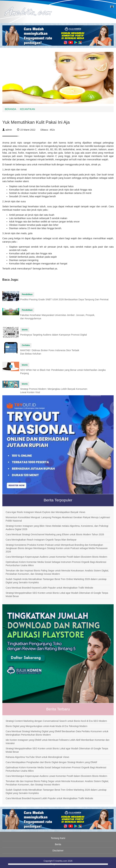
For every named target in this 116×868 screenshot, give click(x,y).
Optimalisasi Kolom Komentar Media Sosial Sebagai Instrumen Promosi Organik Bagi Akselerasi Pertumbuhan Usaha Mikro (56, 564)
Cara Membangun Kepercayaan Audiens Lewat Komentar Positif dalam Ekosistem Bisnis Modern (56, 557)
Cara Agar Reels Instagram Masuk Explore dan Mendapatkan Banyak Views (46, 512)
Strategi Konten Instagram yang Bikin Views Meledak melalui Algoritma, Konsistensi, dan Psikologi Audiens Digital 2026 (57, 528)
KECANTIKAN (27, 109)
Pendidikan (27, 294)
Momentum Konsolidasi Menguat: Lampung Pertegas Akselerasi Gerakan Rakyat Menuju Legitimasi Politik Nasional (58, 519)
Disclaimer (58, 851)
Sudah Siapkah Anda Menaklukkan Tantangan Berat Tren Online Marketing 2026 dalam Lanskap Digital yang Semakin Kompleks (56, 581)
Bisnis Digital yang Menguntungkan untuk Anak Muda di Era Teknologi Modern (47, 726)
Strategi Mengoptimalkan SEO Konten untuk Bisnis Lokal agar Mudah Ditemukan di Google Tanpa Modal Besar (57, 595)
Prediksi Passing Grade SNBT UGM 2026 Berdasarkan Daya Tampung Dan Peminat (64, 299)
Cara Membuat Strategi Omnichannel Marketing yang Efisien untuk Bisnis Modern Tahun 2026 (55, 534)
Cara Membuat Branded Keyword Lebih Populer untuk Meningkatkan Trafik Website (49, 588)
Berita (58, 844)
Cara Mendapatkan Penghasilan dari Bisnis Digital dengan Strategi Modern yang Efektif (51, 762)
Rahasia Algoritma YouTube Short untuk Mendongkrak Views (37, 757)
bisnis (25, 330)
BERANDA (11, 109)
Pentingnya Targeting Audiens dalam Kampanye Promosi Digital (54, 335)
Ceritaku (26, 345)
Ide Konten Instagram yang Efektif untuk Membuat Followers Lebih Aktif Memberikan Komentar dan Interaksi (58, 742)
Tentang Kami (58, 838)
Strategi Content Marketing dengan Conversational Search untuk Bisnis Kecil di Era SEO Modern (56, 721)
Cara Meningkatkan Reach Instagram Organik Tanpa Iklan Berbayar (41, 540)
